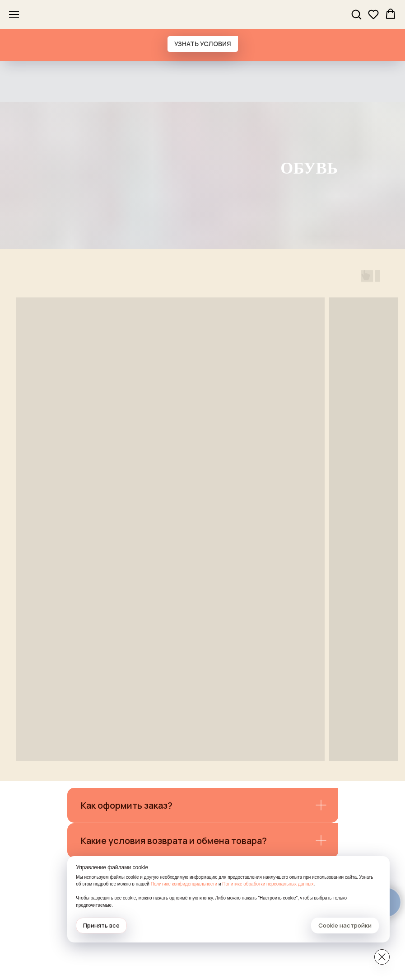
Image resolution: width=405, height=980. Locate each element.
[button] (356, 14)
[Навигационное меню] (14, 14)
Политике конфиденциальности (298, 877)
